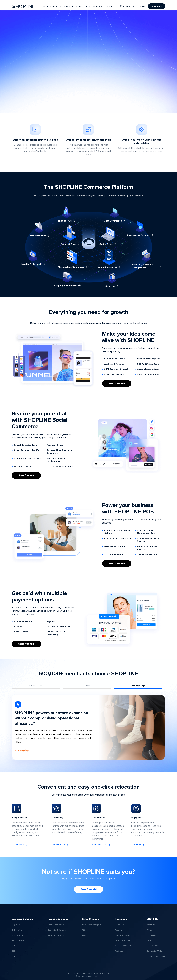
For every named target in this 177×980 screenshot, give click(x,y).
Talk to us (136, 845)
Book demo (157, 6)
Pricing (109, 6)
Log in (142, 6)
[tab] (36, 686)
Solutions (80, 6)
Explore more (58, 845)
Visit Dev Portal (99, 845)
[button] (45, 6)
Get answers (18, 845)
